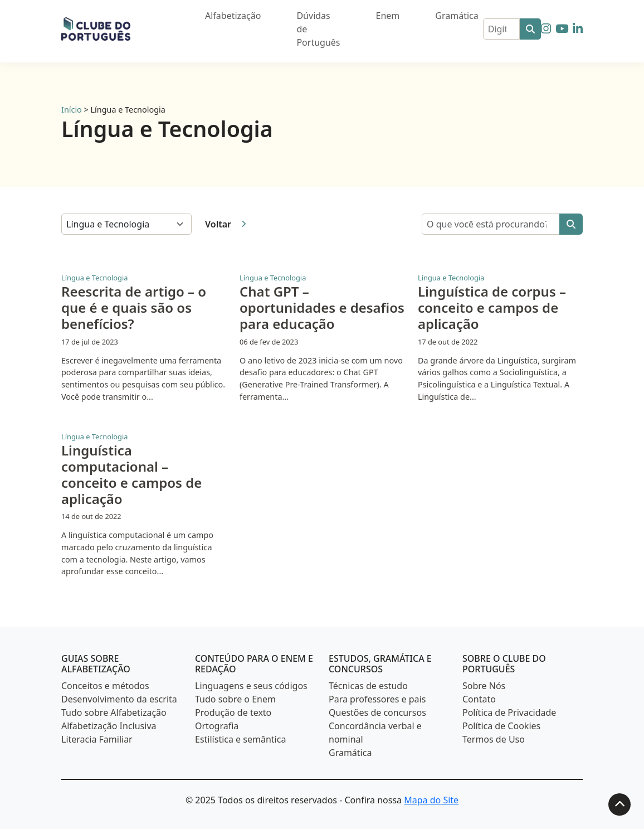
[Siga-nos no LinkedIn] (578, 28)
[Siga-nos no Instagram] (546, 28)
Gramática (457, 16)
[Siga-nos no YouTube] (562, 28)
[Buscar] (530, 29)
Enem (388, 16)
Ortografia (217, 726)
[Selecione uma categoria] (126, 224)
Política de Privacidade (509, 712)
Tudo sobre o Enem (235, 699)
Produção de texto (233, 712)
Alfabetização (233, 16)
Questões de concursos (377, 712)
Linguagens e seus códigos (251, 686)
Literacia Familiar (97, 739)
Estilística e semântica (240, 739)
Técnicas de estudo (368, 686)
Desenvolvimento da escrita (119, 699)
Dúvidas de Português (318, 29)
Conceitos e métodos (105, 686)
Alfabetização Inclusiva (109, 726)
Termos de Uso (494, 739)
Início (72, 110)
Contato (479, 699)
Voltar (225, 224)
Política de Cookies (501, 726)
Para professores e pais (377, 699)
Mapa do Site (431, 800)
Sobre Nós (484, 686)
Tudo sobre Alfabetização (114, 712)
